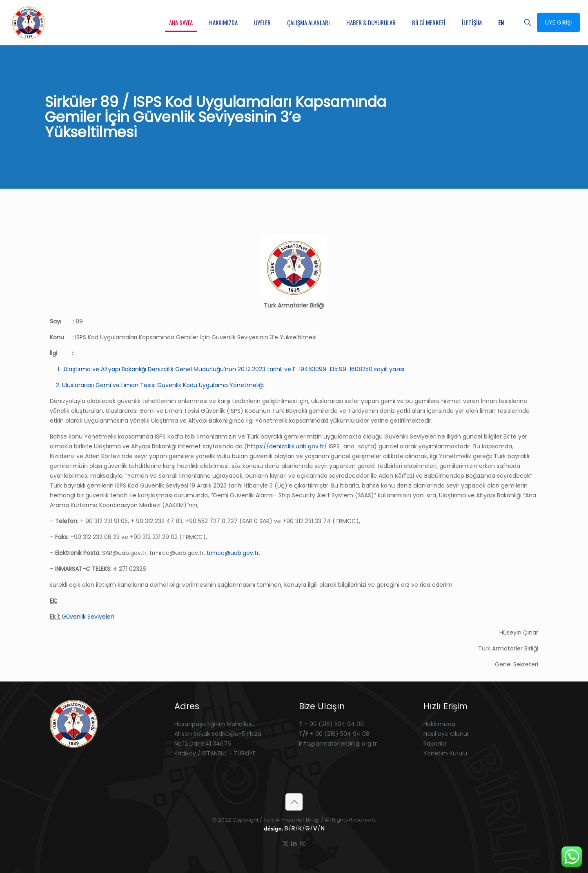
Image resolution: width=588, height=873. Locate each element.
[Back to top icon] (294, 802)
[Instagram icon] (303, 843)
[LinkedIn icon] (294, 843)
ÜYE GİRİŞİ (558, 22)
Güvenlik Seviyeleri (88, 617)
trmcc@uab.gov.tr (233, 553)
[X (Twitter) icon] (286, 843)
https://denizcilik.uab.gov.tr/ (287, 446)
